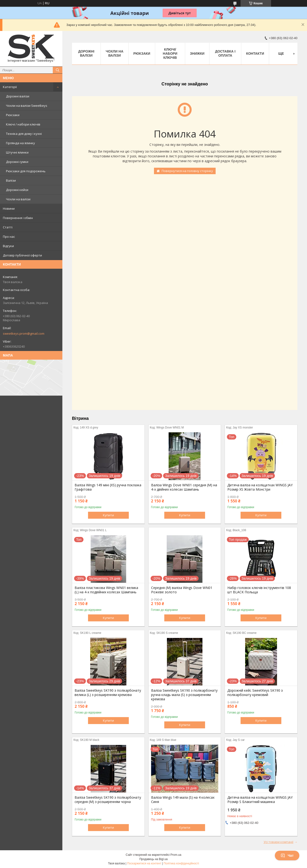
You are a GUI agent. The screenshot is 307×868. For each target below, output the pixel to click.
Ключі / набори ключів (23, 124)
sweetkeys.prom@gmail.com (24, 333)
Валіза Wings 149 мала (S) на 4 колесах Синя (183, 800)
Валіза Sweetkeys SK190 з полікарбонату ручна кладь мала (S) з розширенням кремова (184, 695)
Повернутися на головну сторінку (187, 171)
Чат (287, 856)
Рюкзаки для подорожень (26, 171)
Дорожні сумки (17, 162)
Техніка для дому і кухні (24, 134)
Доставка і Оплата (225, 53)
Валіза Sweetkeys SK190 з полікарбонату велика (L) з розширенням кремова (108, 693)
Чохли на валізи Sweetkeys (27, 106)
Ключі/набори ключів (170, 54)
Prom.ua (176, 855)
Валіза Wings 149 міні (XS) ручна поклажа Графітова (108, 487)
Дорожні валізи (18, 96)
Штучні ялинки (17, 152)
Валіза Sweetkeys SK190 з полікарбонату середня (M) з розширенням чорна (108, 800)
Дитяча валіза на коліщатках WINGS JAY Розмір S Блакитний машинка (260, 800)
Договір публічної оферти (22, 255)
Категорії (10, 87)
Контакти (255, 54)
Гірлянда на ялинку (21, 143)
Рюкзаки (13, 115)
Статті (8, 227)
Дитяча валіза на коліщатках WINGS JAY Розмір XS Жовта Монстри (260, 487)
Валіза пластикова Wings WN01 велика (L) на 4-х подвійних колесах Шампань (106, 590)
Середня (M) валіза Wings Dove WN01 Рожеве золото (182, 590)
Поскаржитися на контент (144, 863)
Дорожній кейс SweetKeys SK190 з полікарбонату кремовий (255, 693)
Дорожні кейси (17, 190)
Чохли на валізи (18, 199)
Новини (9, 208)
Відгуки (8, 246)
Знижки (197, 54)
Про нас (9, 237)
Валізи (11, 180)
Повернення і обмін (18, 218)
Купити (108, 515)
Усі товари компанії (278, 842)
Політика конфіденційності (181, 863)
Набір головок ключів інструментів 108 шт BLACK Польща (259, 590)
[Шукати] (58, 70)
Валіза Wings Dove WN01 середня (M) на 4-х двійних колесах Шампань (184, 487)
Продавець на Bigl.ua (153, 859)
